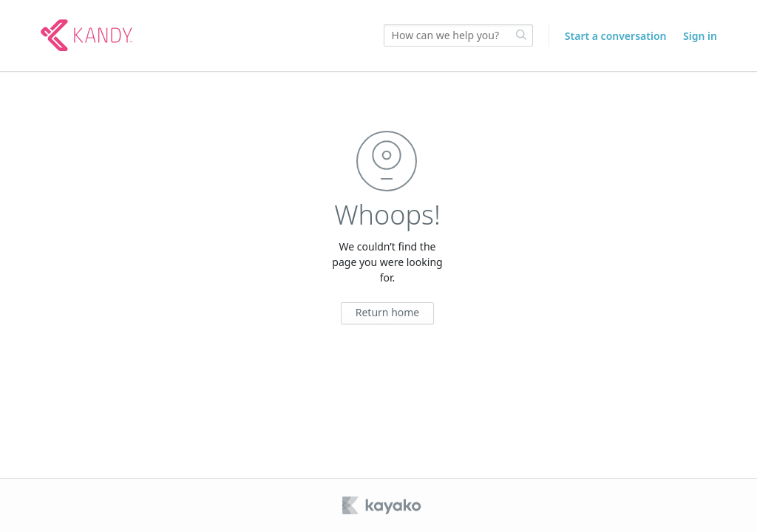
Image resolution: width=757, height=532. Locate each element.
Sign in (700, 36)
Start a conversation (616, 36)
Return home (388, 312)
